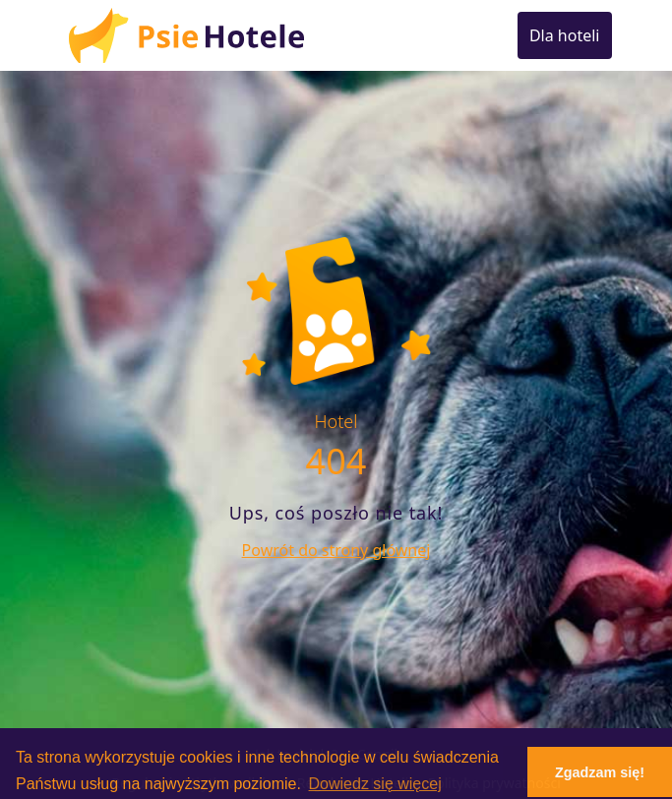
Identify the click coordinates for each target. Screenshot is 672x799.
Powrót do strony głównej (336, 550)
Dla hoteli (565, 35)
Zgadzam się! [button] (600, 772)
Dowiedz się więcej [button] (375, 784)
